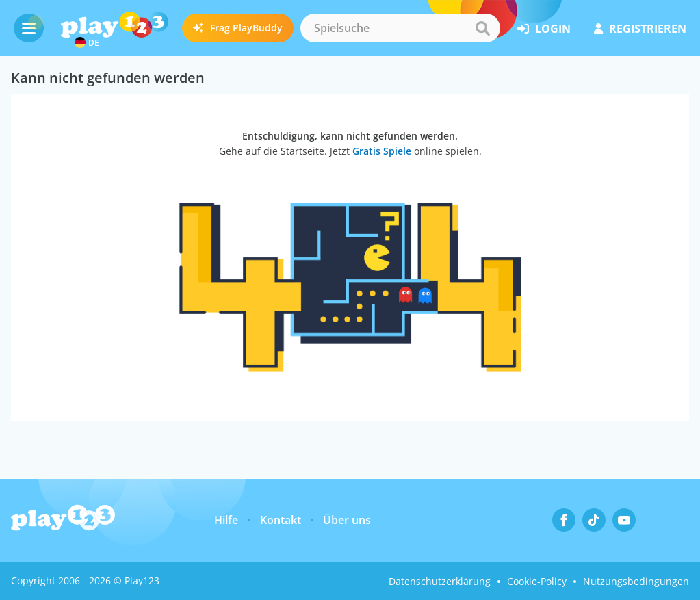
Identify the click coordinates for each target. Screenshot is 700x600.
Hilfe (226, 520)
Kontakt (281, 520)
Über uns (347, 520)
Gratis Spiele (382, 151)
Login (544, 29)
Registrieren (640, 29)
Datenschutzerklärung (440, 581)
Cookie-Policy (537, 581)
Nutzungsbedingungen (636, 581)
